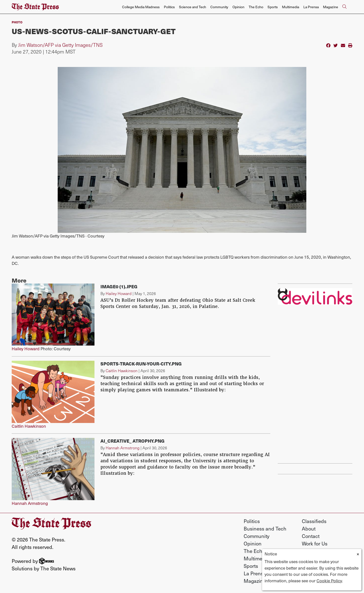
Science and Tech (193, 7)
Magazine (331, 7)
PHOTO (17, 22)
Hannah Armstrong (30, 503)
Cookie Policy (329, 581)
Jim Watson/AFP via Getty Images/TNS (60, 45)
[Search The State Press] (344, 7)
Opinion (238, 7)
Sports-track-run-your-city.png (141, 364)
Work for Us (315, 543)
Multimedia (291, 7)
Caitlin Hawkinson (29, 426)
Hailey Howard (26, 349)
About (309, 529)
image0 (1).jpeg (119, 286)
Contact (311, 536)
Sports (273, 7)
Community (219, 7)
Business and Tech (265, 529)
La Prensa (311, 7)
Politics (169, 7)
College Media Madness (141, 7)
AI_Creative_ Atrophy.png (133, 441)
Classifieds (314, 521)
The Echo (256, 7)
